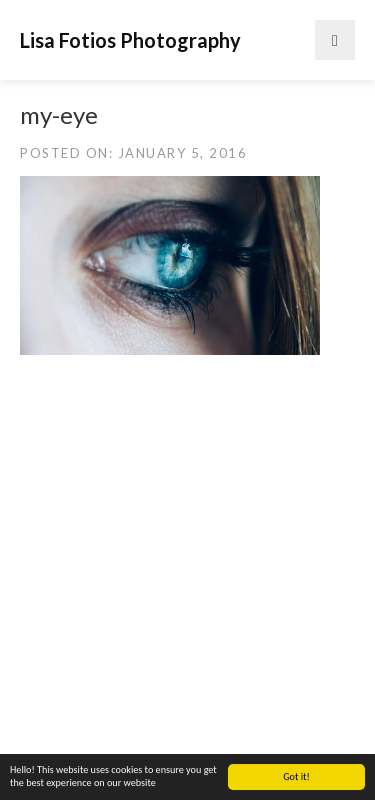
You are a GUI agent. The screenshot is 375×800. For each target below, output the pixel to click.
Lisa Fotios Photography (130, 40)
